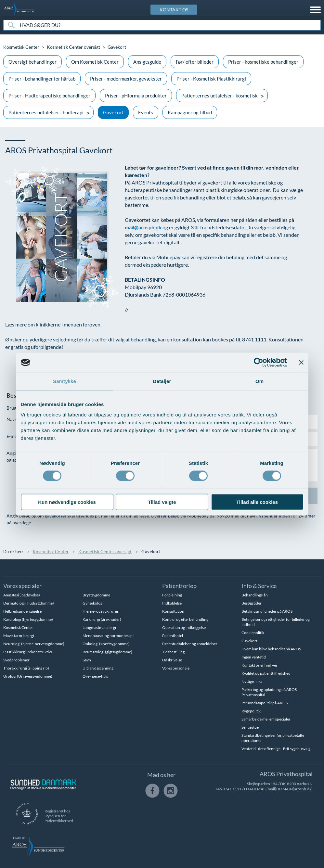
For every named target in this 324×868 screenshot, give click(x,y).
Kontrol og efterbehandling (185, 619)
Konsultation (173, 611)
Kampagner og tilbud (190, 112)
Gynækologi (93, 603)
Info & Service (259, 586)
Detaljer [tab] (162, 381)
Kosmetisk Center (21, 47)
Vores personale (176, 668)
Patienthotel (173, 636)
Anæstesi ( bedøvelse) (22, 595)
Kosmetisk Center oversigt (73, 47)
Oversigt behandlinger (32, 62)
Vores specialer (22, 586)
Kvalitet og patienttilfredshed (266, 673)
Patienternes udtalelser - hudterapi (46, 112)
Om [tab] (259, 381)
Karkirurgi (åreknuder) (102, 619)
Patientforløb (179, 586)
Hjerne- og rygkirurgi (100, 611)
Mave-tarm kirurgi (19, 636)
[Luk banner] (301, 363)
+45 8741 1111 (228, 789)
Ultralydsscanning (98, 668)
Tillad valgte (162, 502)
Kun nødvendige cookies (67, 502)
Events (146, 112)
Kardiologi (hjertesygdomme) (28, 619)
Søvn (87, 660)
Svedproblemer (16, 660)
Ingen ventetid (254, 657)
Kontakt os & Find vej (259, 665)
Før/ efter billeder (195, 62)
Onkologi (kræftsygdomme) (106, 644)
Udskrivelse (172, 660)
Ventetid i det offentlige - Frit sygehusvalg (276, 749)
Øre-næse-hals (95, 676)
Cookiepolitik (253, 633)
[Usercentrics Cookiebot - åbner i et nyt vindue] (259, 363)
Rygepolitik (251, 711)
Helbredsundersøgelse (22, 611)
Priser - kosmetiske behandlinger (263, 62)
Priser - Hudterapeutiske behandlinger (49, 96)
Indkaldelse (172, 603)
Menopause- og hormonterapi (108, 636)
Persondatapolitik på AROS (265, 703)
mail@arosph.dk (143, 227)
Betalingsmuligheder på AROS (267, 611)
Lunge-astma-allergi (99, 627)
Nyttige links (252, 681)
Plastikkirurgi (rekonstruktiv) (28, 652)
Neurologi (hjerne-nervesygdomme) (34, 644)
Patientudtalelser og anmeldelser (190, 644)
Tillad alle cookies (257, 502)
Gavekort (113, 112)
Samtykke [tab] (65, 381)
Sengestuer (251, 727)
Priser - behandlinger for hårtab (42, 79)
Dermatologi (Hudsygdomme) (29, 603)
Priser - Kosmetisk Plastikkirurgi (211, 79)
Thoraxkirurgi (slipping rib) (26, 668)
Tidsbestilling (173, 652)
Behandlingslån (255, 595)
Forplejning (172, 595)
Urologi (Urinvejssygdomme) (28, 676)
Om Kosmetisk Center (95, 62)
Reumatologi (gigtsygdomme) (107, 652)
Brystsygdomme (96, 595)
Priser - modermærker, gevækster (126, 79)
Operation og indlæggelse (184, 627)
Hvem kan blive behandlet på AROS (271, 649)
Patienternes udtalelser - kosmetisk (220, 96)
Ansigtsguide (147, 62)
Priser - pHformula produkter (136, 96)
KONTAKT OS (174, 10)
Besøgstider (252, 603)
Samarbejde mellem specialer (266, 719)
